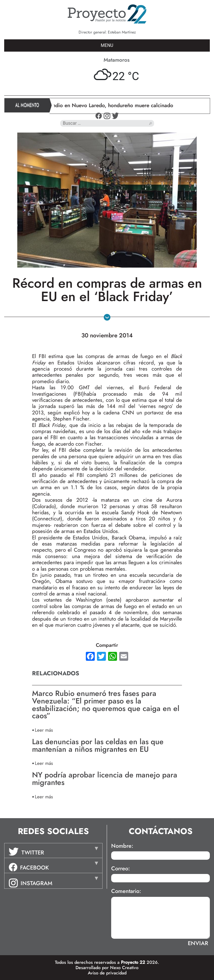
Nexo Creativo (124, 968)
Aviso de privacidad (107, 973)
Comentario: (126, 891)
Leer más (44, 730)
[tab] (53, 851)
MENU (107, 45)
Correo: (121, 869)
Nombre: (122, 846)
